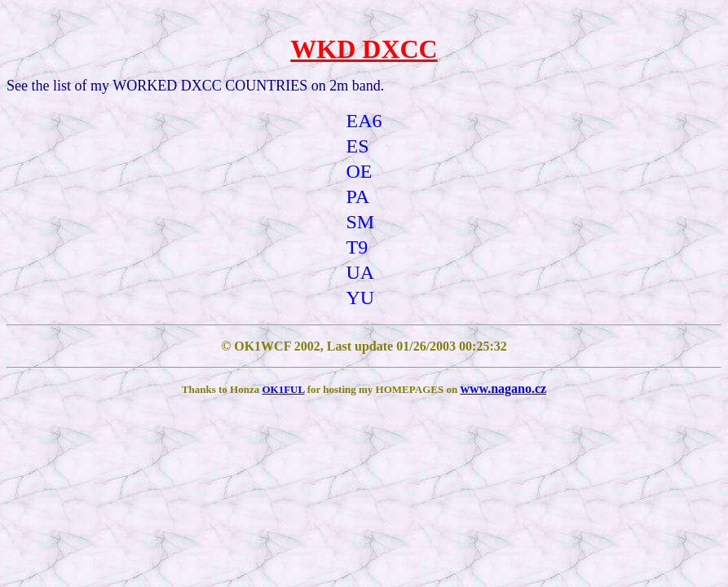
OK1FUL (283, 389)
